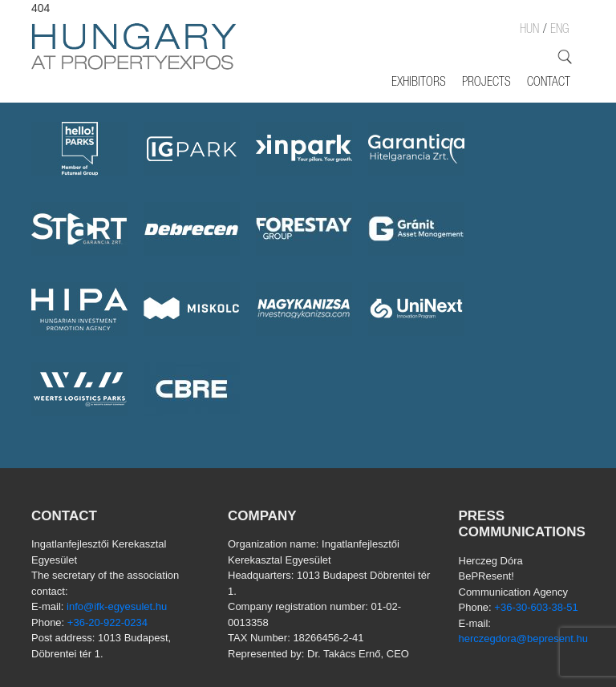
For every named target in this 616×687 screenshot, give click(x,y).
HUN (529, 30)
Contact (549, 83)
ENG (559, 30)
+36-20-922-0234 (107, 622)
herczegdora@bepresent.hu (523, 639)
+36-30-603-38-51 (536, 607)
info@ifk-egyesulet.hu (117, 606)
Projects (486, 83)
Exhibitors (419, 83)
